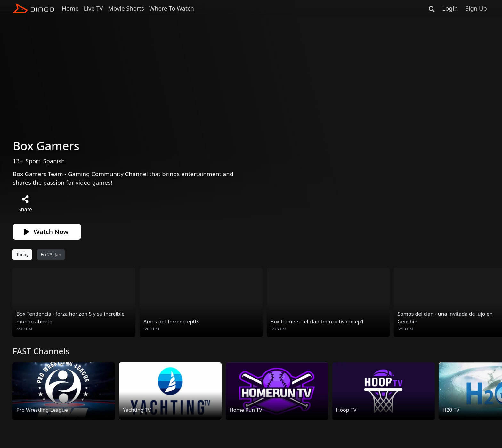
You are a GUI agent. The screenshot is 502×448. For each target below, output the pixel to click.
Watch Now (46, 232)
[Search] (432, 8)
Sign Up (476, 8)
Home (70, 8)
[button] (493, 302)
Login (450, 8)
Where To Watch (172, 8)
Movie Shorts (126, 8)
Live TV (93, 8)
